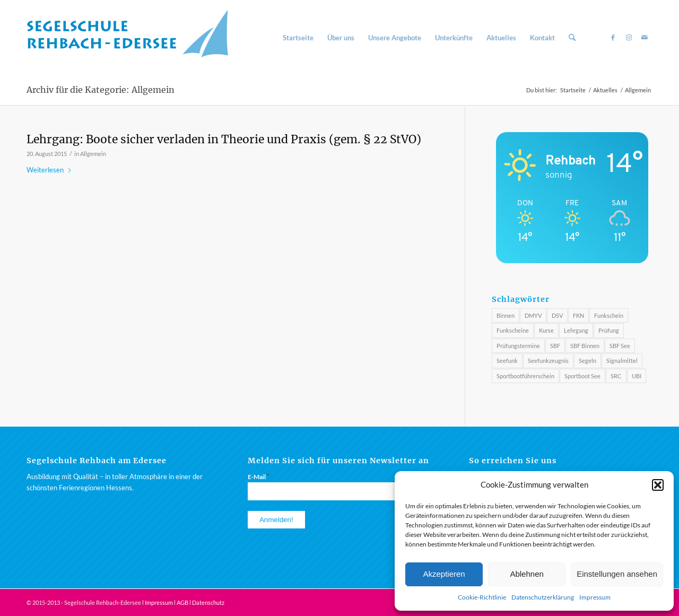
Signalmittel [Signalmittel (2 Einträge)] (622, 361)
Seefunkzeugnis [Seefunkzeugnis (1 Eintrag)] (548, 361)
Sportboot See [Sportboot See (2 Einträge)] (582, 376)
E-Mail (259, 476)
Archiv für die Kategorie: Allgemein (101, 90)
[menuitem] (298, 38)
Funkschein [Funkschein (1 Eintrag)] (609, 315)
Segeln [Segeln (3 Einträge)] (587, 361)
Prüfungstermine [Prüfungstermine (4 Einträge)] (518, 346)
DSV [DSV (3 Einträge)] (557, 315)
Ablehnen (526, 574)
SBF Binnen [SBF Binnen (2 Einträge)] (585, 346)
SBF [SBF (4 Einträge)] (555, 346)
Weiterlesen (49, 170)
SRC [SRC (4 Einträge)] (616, 376)
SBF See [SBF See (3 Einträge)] (620, 346)
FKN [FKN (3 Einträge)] (578, 315)
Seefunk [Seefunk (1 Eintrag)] (507, 361)
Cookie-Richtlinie (482, 597)
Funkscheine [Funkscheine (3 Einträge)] (513, 330)
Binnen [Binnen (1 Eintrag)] (506, 315)
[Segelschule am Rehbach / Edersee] (133, 38)
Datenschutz (208, 602)
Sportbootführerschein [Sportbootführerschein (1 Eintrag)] (525, 376)
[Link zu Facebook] (613, 37)
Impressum (595, 597)
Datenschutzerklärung (543, 597)
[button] (658, 485)
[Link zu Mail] (645, 37)
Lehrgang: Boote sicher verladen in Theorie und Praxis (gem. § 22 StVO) (224, 139)
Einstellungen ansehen (617, 574)
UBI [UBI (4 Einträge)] (637, 376)
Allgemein (93, 154)
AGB (182, 602)
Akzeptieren (444, 574)
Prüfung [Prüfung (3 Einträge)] (609, 330)
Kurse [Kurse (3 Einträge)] (546, 330)
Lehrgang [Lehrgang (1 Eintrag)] (576, 330)
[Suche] (572, 38)
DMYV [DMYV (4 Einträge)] (533, 315)
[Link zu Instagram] (629, 37)
